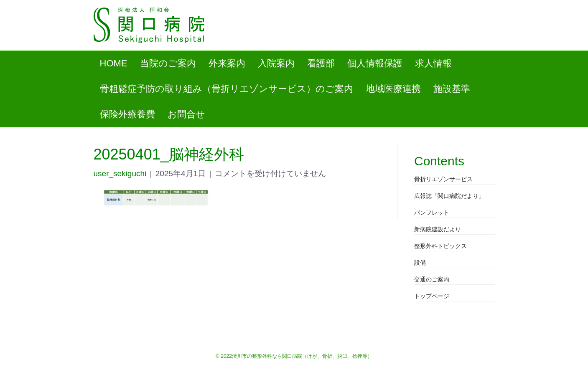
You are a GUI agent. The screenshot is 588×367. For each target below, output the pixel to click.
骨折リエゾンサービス (443, 179)
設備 (420, 263)
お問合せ (186, 114)
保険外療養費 (127, 114)
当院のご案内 (168, 63)
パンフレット (432, 213)
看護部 (321, 63)
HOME (114, 63)
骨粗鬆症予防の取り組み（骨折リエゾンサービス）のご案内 (227, 89)
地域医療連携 (393, 89)
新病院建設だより (438, 229)
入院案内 (276, 63)
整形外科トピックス (440, 246)
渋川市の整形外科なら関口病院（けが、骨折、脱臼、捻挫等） (302, 356)
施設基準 (452, 89)
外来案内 (227, 63)
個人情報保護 (375, 63)
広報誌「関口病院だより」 (449, 196)
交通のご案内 (432, 279)
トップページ (432, 296)
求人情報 (433, 63)
